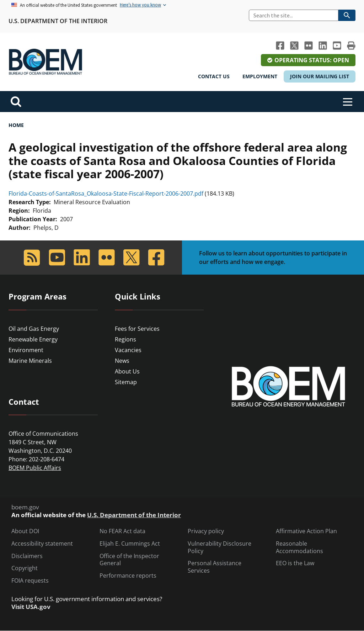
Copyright (25, 568)
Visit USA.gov (31, 607)
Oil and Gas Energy (34, 329)
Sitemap (126, 382)
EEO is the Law (295, 563)
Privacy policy (206, 531)
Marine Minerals (30, 361)
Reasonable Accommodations (299, 547)
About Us (127, 371)
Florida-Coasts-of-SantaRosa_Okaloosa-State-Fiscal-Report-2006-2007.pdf (106, 193)
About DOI (25, 531)
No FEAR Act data (122, 531)
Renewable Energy (33, 339)
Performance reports (128, 576)
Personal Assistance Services (215, 567)
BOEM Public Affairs (35, 468)
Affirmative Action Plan (306, 531)
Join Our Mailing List (320, 76)
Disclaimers (27, 556)
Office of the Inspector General (129, 560)
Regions (125, 339)
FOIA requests (30, 581)
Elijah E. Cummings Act (130, 544)
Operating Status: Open (312, 60)
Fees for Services (137, 329)
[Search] (294, 15)
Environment (26, 350)
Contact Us (214, 76)
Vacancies (128, 350)
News (122, 361)
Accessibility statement (42, 544)
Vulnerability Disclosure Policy (220, 547)
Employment (260, 76)
